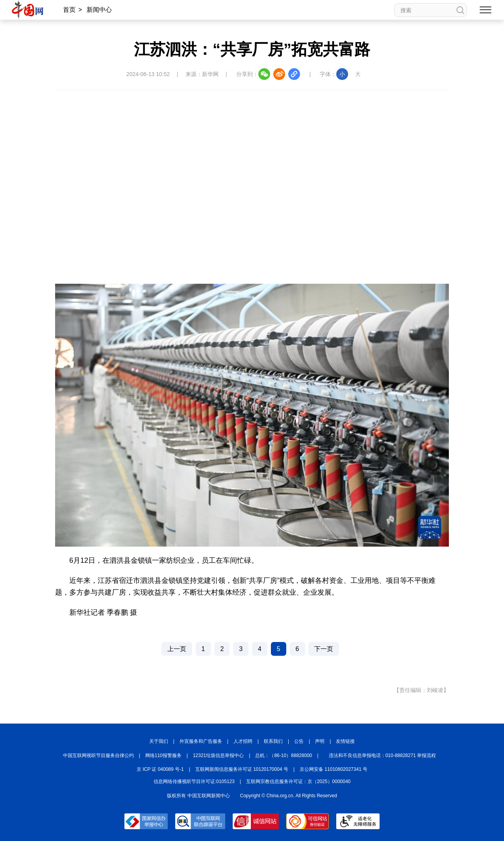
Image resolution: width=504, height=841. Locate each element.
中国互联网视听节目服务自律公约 (98, 755)
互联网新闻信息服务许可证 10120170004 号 (242, 769)
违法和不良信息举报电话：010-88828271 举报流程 (383, 755)
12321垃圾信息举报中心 (218, 755)
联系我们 (273, 741)
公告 (299, 741)
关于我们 (159, 741)
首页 (69, 10)
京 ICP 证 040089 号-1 (160, 769)
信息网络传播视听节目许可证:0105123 (194, 781)
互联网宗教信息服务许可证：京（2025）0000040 (298, 781)
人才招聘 (243, 741)
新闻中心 (99, 10)
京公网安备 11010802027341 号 (334, 769)
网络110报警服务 (163, 755)
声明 (320, 741)
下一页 (324, 649)
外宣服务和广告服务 (201, 741)
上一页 (177, 649)
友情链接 (345, 741)
